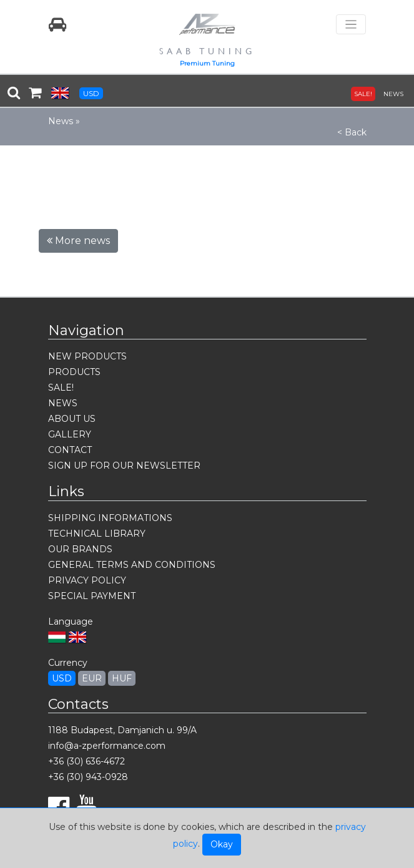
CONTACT (70, 450)
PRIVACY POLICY (87, 580)
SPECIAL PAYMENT (92, 596)
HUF (122, 678)
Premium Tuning (207, 63)
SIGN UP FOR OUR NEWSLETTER (124, 466)
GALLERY (70, 434)
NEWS (393, 94)
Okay (222, 844)
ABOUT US (72, 419)
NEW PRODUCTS (87, 356)
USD (91, 93)
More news (78, 241)
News (61, 121)
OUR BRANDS (80, 549)
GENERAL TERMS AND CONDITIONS (132, 565)
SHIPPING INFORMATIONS (110, 518)
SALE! (363, 94)
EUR (92, 678)
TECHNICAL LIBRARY (97, 534)
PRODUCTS (74, 372)
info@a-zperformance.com (107, 746)
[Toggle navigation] (351, 25)
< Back (352, 132)
